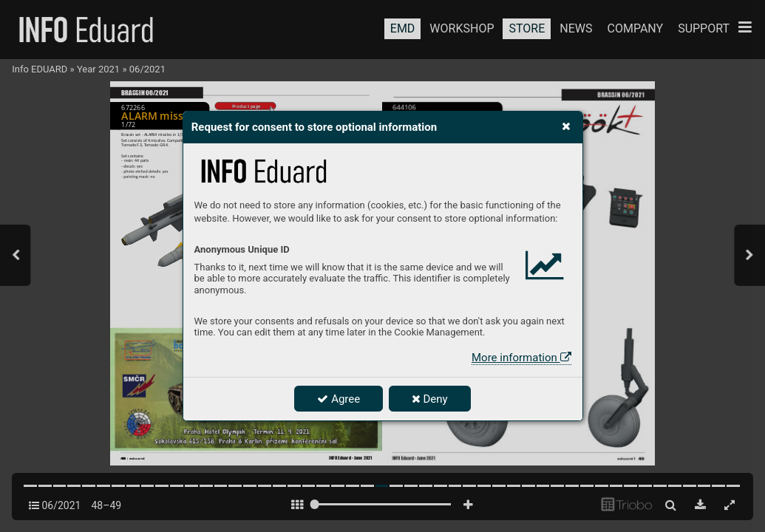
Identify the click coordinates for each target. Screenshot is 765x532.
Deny (430, 399)
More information (521, 358)
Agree (339, 399)
